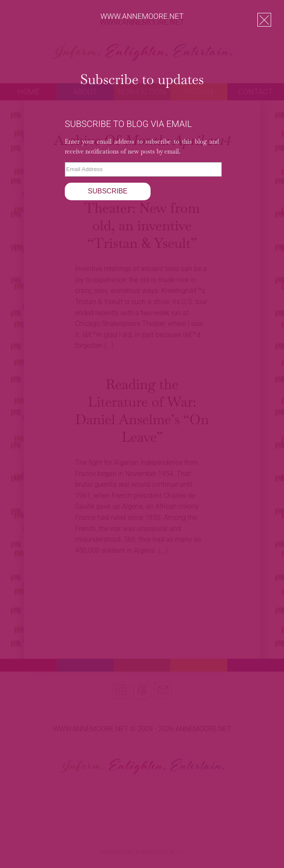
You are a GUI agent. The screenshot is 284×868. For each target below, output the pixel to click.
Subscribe (108, 191)
